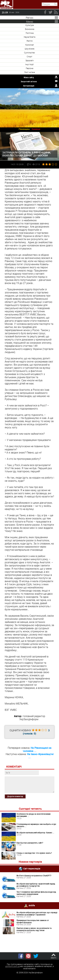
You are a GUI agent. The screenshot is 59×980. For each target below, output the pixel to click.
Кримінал (30, 45)
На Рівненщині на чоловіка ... (37, 749)
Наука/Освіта (29, 37)
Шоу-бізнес (30, 49)
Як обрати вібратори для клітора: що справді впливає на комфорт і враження (37, 913)
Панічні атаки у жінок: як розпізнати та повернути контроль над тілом (34, 929)
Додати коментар (15, 796)
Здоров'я (29, 60)
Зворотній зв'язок (29, 81)
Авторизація (29, 86)
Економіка (30, 29)
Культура (30, 25)
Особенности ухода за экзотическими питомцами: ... (34, 815)
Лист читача (29, 72)
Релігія (30, 41)
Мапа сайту (29, 77)
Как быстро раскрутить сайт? (30, 843)
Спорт (29, 56)
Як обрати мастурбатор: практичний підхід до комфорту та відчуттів (36, 885)
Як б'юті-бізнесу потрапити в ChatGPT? (34, 876)
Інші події (29, 64)
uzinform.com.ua (12, 966)
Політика (30, 33)
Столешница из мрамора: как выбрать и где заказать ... (36, 825)
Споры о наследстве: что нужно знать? (34, 853)
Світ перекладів (32, 868)
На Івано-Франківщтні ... (40, 756)
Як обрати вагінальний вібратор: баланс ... (35, 833)
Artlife (32, 905)
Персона (29, 68)
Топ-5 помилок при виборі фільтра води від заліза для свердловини (36, 893)
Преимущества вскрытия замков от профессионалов (33, 921)
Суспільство (29, 53)
